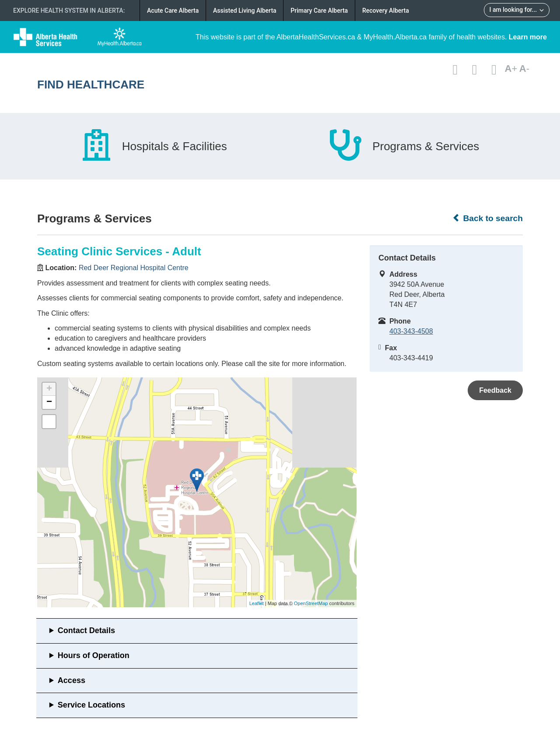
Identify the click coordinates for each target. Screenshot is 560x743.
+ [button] (49, 389)
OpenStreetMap (311, 603)
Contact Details (86, 630)
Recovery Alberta (386, 11)
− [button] (49, 402)
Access (72, 680)
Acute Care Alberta (173, 11)
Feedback (495, 390)
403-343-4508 (411, 331)
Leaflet (257, 603)
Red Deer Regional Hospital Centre (134, 268)
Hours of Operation (94, 655)
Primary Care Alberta (319, 11)
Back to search (488, 218)
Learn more (528, 37)
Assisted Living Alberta (245, 11)
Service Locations (91, 705)
